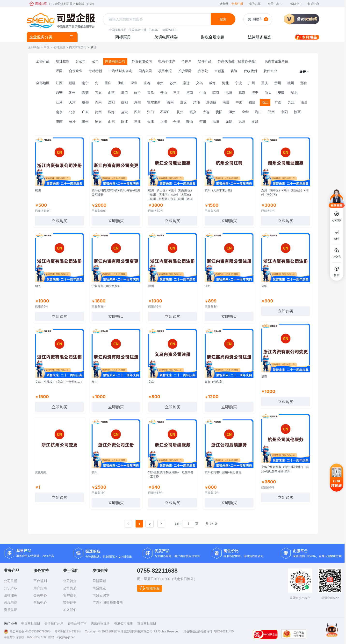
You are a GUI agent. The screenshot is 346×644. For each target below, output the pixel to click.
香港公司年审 (77, 623)
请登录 (225, 4)
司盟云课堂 (101, 595)
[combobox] (157, 19)
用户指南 (40, 588)
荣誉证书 (70, 603)
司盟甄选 (99, 588)
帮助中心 (296, 4)
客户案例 (70, 595)
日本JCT (154, 30)
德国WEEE (169, 30)
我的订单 (255, 4)
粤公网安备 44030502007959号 (30, 631)
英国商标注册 (147, 623)
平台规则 (40, 581)
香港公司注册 (123, 623)
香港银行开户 (54, 623)
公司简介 (70, 581)
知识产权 (11, 588)
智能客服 (150, 588)
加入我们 (70, 610)
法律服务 (11, 595)
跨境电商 (11, 603)
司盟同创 (99, 581)
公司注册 (11, 581)
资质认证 (11, 610)
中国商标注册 (118, 30)
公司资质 (70, 588)
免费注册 (237, 4)
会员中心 (275, 4)
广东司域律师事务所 (108, 603)
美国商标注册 (137, 30)
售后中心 (313, 4)
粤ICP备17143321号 (68, 631)
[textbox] (157, 19)
